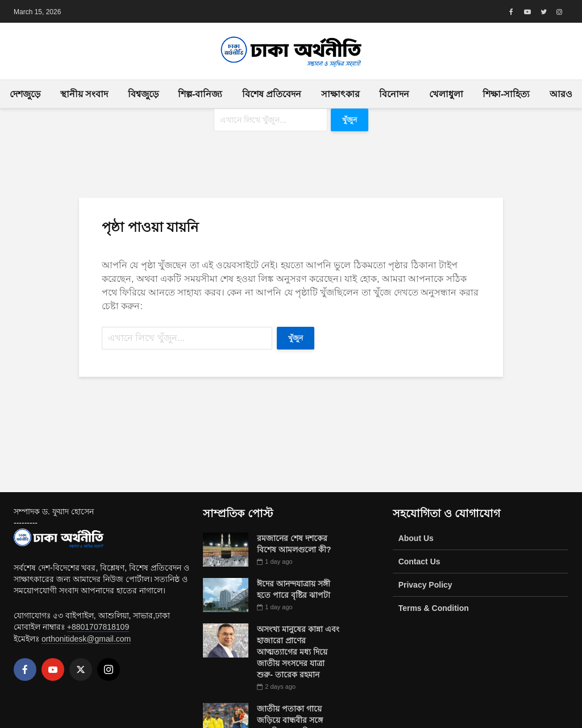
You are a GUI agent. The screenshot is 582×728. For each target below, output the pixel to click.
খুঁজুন (350, 120)
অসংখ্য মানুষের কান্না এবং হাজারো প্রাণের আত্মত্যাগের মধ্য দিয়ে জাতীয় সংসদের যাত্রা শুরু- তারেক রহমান (298, 652)
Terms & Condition (434, 608)
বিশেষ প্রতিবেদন (272, 94)
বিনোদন (394, 94)
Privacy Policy (425, 585)
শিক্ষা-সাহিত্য (506, 94)
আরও (561, 94)
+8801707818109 (98, 627)
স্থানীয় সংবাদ (84, 94)
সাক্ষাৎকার (340, 94)
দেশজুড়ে (25, 94)
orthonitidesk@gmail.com (86, 639)
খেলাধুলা (446, 94)
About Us (416, 538)
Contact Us (419, 561)
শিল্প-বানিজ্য (200, 94)
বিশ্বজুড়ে (143, 94)
